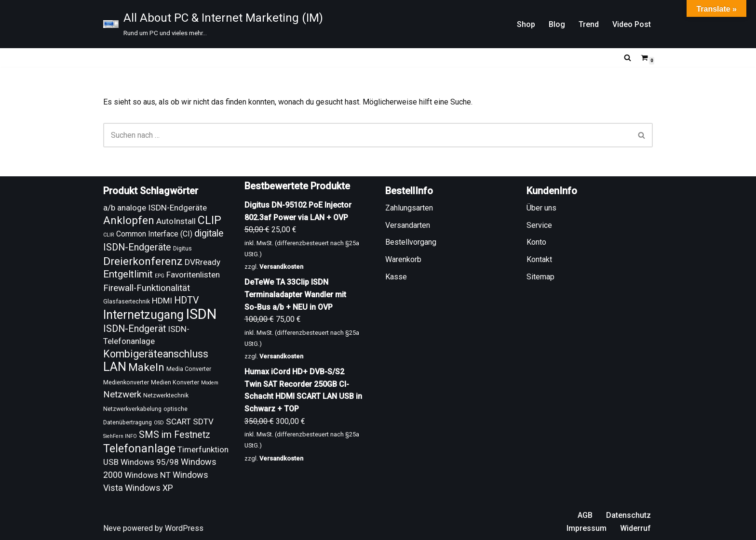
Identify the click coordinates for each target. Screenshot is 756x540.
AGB (585, 515)
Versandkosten (281, 267)
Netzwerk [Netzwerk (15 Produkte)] (122, 395)
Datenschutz (628, 515)
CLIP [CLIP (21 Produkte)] (209, 220)
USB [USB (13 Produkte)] (111, 462)
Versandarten (408, 225)
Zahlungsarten (409, 208)
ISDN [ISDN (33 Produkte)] (201, 314)
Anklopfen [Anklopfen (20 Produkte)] (129, 220)
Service (539, 225)
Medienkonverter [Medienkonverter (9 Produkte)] (126, 382)
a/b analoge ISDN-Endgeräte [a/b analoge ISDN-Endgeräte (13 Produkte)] (155, 208)
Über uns (541, 208)
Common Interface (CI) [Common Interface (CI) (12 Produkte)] (154, 234)
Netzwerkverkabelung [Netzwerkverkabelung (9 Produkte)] (132, 409)
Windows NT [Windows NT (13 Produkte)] (148, 475)
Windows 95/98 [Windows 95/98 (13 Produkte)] (150, 462)
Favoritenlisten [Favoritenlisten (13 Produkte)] (193, 275)
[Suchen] (628, 58)
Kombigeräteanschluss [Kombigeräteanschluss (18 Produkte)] (156, 354)
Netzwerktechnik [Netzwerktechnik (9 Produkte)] (166, 395)
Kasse (396, 277)
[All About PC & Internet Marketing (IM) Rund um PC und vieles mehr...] (213, 24)
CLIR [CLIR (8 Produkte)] (109, 235)
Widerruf (635, 528)
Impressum (587, 528)
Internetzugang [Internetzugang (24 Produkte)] (143, 315)
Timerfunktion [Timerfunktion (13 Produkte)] (203, 449)
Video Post (632, 24)
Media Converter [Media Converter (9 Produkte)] (189, 369)
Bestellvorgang (411, 242)
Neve (112, 528)
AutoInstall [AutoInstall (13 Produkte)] (176, 221)
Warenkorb (403, 259)
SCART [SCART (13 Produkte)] (178, 421)
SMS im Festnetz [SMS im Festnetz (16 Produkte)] (175, 435)
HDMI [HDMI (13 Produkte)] (162, 301)
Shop (526, 24)
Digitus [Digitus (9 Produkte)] (182, 249)
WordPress (184, 528)
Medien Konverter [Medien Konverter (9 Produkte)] (175, 382)
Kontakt (539, 259)
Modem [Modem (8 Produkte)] (210, 383)
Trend (589, 24)
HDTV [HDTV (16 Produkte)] (187, 300)
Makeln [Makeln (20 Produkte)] (146, 367)
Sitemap (540, 277)
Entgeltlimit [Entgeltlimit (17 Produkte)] (128, 274)
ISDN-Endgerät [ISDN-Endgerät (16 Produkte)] (135, 329)
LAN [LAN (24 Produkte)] (115, 367)
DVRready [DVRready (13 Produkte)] (202, 262)
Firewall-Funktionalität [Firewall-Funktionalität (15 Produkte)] (147, 288)
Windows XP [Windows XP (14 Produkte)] (149, 488)
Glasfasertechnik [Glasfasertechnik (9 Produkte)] (127, 302)
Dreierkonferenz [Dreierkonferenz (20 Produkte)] (143, 261)
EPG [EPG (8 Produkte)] (160, 276)
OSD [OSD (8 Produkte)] (159, 423)
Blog (557, 24)
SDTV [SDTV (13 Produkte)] (203, 421)
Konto (536, 242)
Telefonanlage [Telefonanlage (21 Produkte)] (139, 448)
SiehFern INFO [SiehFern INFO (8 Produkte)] (120, 436)
